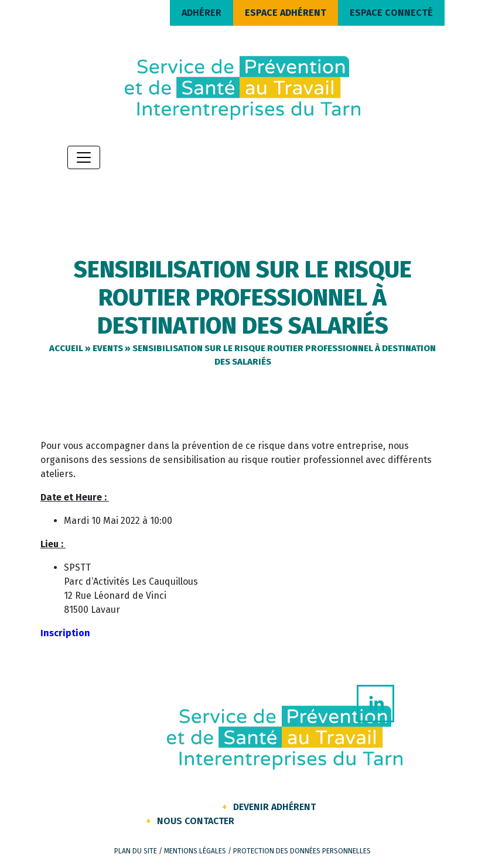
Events (108, 348)
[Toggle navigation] (84, 157)
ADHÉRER (201, 13)
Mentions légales (195, 851)
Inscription (65, 633)
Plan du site (136, 851)
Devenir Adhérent (274, 807)
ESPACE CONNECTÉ (391, 13)
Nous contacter (196, 821)
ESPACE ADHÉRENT (286, 13)
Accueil (66, 348)
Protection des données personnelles (302, 851)
